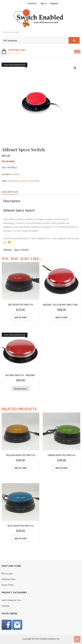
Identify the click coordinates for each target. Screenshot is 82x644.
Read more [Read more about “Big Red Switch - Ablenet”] (20, 389)
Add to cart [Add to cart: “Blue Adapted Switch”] (20, 539)
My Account (7, 574)
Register (54, 3)
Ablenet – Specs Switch (16, 250)
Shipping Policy (9, 579)
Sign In (44, 3)
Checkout (32, 3)
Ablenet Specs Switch (17, 181)
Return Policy (8, 585)
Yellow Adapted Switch (20, 455)
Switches (16, 174)
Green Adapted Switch (61, 455)
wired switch (34, 181)
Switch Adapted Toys (11, 600)
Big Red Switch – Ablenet (21, 375)
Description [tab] (10, 192)
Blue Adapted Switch (20, 526)
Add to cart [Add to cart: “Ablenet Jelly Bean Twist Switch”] (61, 318)
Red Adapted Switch (21, 305)
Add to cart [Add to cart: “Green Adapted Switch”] (61, 468)
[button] (75, 68)
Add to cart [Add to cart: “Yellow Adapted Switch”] (20, 468)
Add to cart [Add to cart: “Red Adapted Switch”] (20, 318)
